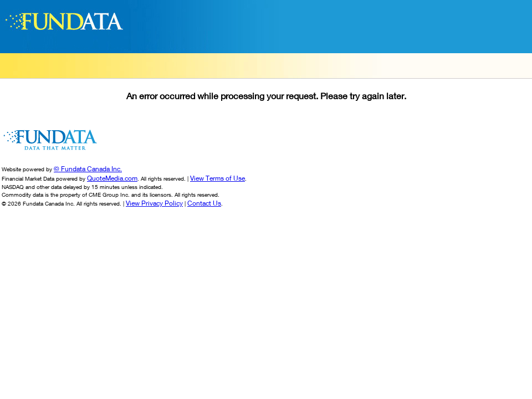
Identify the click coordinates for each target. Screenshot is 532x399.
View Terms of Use (218, 178)
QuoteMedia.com (112, 178)
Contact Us (204, 203)
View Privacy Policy (154, 203)
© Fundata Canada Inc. (88, 169)
